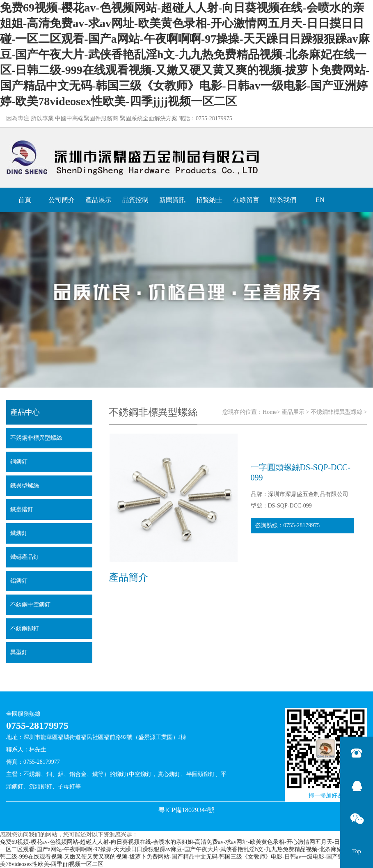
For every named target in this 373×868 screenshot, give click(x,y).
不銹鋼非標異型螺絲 (336, 412)
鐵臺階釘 (22, 509)
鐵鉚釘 (19, 533)
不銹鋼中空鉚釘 (30, 605)
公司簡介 (62, 200)
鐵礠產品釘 (25, 557)
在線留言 (246, 200)
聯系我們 (283, 200)
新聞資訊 (172, 200)
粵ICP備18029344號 (186, 810)
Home (270, 412)
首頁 (25, 200)
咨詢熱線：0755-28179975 (287, 525)
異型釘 (19, 652)
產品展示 (98, 200)
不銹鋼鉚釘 (25, 628)
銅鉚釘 (19, 462)
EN (320, 200)
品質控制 (135, 200)
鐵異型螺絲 (25, 486)
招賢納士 (209, 200)
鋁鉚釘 (19, 581)
